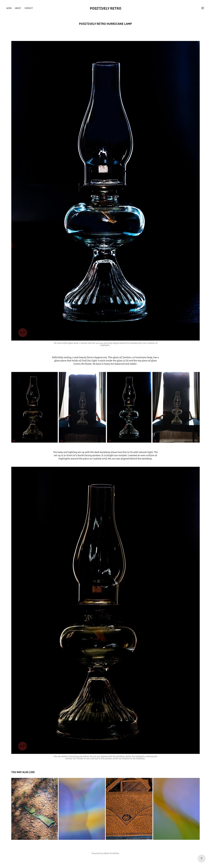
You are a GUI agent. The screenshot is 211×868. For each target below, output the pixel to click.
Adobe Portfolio (111, 853)
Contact (29, 8)
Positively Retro (106, 8)
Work (9, 8)
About (18, 8)
